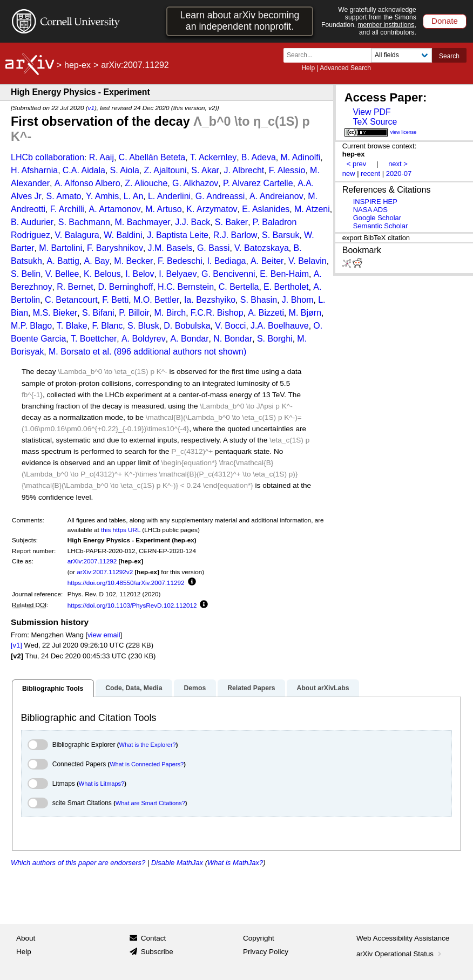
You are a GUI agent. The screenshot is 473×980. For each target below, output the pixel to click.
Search (449, 56)
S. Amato (64, 196)
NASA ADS (370, 210)
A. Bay (97, 261)
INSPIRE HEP (375, 202)
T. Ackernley (213, 157)
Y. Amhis (102, 196)
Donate (445, 21)
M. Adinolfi (300, 157)
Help (308, 68)
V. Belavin (308, 261)
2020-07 (399, 173)
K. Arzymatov (212, 209)
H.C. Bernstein (186, 287)
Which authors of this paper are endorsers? (78, 863)
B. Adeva (259, 157)
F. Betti (115, 300)
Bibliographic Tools (53, 689)
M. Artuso (164, 209)
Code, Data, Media (134, 688)
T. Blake (72, 326)
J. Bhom (298, 300)
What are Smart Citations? (150, 803)
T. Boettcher (94, 339)
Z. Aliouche (146, 183)
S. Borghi (275, 339)
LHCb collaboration (48, 157)
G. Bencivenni (228, 274)
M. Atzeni (312, 209)
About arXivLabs (323, 688)
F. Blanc (107, 326)
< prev (356, 164)
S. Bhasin (259, 300)
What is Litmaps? (102, 784)
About (26, 938)
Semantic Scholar (381, 226)
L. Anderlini (169, 196)
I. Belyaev (178, 274)
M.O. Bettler (156, 300)
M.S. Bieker (55, 313)
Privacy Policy (266, 952)
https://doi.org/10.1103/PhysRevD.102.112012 (132, 605)
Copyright (259, 938)
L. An (133, 196)
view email (104, 635)
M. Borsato (69, 352)
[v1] (16, 645)
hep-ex (77, 65)
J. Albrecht (244, 170)
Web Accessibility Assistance (403, 938)
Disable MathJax (177, 863)
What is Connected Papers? (147, 764)
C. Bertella (239, 287)
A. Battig (63, 261)
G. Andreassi (220, 196)
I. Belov (140, 274)
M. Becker (133, 261)
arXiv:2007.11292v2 (105, 572)
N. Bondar (233, 339)
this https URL (121, 530)
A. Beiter (267, 261)
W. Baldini (123, 235)
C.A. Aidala (84, 170)
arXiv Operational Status (400, 954)
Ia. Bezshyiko (210, 300)
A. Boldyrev (144, 339)
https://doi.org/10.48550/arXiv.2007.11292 (126, 583)
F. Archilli (67, 209)
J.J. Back (192, 222)
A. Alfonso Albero (87, 183)
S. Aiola (125, 170)
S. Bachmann (84, 222)
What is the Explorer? (148, 745)
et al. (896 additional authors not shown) (170, 352)
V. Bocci (230, 326)
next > (398, 164)
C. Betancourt (71, 300)
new (349, 173)
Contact (154, 938)
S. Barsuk (281, 235)
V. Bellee (62, 274)
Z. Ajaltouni (165, 170)
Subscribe (157, 952)
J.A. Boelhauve (280, 326)
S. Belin (26, 274)
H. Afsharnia (34, 170)
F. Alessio (287, 170)
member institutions (386, 25)
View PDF (371, 112)
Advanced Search (345, 68)
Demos (195, 688)
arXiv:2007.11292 (92, 561)
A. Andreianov (276, 196)
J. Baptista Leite (178, 235)
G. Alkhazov (195, 183)
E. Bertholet (286, 287)
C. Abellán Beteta (152, 157)
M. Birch (170, 313)
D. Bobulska (187, 326)
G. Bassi (213, 248)
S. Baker (231, 222)
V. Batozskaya (262, 248)
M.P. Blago (31, 326)
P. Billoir (134, 313)
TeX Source (375, 122)
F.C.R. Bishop (217, 313)
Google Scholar (377, 218)
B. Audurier (32, 222)
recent (370, 173)
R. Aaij (102, 157)
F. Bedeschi (180, 261)
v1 (91, 108)
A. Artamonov (114, 209)
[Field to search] (401, 55)
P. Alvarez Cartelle (258, 183)
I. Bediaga (226, 261)
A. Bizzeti (266, 313)
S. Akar (205, 170)
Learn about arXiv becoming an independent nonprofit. (240, 21)
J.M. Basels (170, 248)
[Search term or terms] (330, 55)
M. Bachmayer (143, 222)
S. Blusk (143, 326)
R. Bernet (75, 287)
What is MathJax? (235, 863)
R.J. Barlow (235, 235)
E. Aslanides (266, 209)
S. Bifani (98, 313)
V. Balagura (77, 235)
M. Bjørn (305, 313)
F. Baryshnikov (115, 248)
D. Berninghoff (125, 287)
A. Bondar (189, 339)
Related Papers (251, 688)
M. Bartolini (60, 248)
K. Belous (102, 274)
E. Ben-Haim (284, 274)
